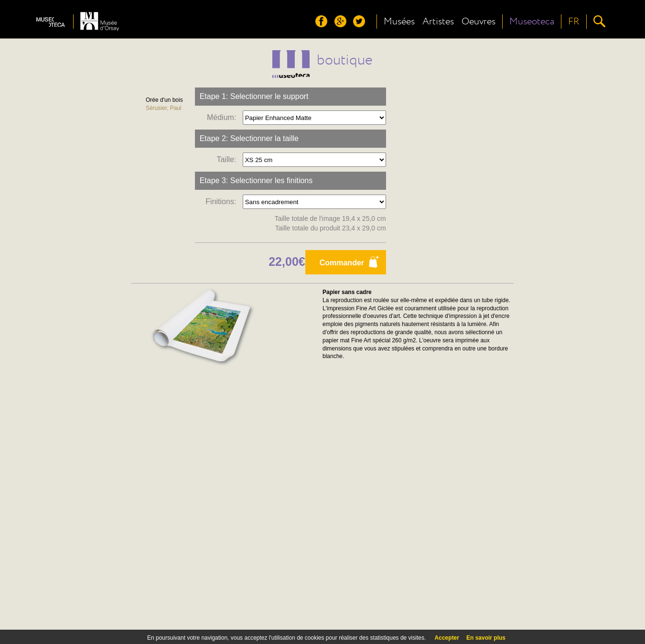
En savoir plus (486, 638)
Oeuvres (478, 22)
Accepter (447, 638)
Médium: (224, 117)
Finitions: (223, 202)
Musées (399, 22)
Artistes (438, 22)
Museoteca (532, 22)
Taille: (228, 159)
